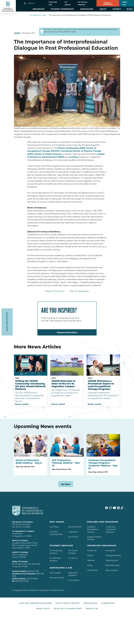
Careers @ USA (53, 3)
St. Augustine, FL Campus (23, 531)
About (103, 9)
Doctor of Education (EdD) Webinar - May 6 (29, 462)
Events (117, 9)
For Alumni (68, 3)
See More (66, 484)
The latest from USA (38, 15)
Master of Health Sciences (48, 154)
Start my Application (79, 291)
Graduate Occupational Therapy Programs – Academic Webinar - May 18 (103, 464)
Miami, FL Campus (20, 540)
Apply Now (125, 3)
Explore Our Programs (103, 522)
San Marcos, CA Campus (23, 522)
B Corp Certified (75, 527)
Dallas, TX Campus (20, 561)
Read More (22, 404)
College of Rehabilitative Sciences (93, 529)
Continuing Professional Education (111, 529)
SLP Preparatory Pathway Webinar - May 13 (66, 463)
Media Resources (112, 565)
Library (90, 565)
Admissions (87, 9)
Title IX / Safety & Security (68, 603)
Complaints (110, 551)
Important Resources (102, 546)
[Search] (35, 3)
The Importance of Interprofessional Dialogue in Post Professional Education (80, 15)
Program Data (91, 603)
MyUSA (90, 555)
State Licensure (112, 570)
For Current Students (83, 3)
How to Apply (55, 573)
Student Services (61, 546)
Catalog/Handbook (113, 555)
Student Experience (62, 9)
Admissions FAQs (57, 578)
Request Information (108, 4)
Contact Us (92, 551)
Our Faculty (73, 537)
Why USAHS (57, 522)
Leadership (73, 532)
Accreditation (108, 603)
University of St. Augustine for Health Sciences (46, 590)
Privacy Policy (43, 608)
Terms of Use (92, 608)
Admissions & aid (61, 568)
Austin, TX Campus (20, 552)
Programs (39, 9)
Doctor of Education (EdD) (72, 148)
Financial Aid (74, 580)
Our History (54, 527)
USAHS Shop (92, 570)
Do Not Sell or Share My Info (68, 608)
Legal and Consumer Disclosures (35, 603)
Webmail (91, 560)
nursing (73, 157)
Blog (130, 9)
